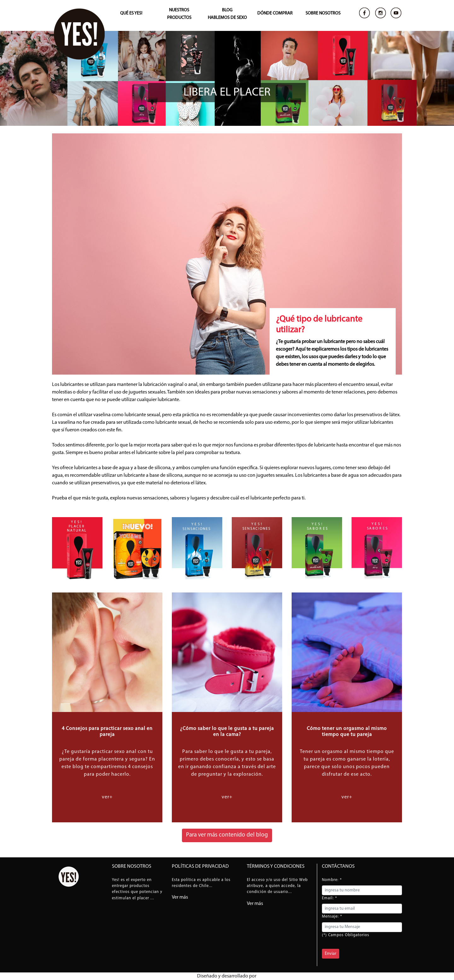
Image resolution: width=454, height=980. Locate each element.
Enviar (331, 954)
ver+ (107, 797)
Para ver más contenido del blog (227, 835)
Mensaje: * (332, 916)
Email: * (329, 898)
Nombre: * (332, 880)
